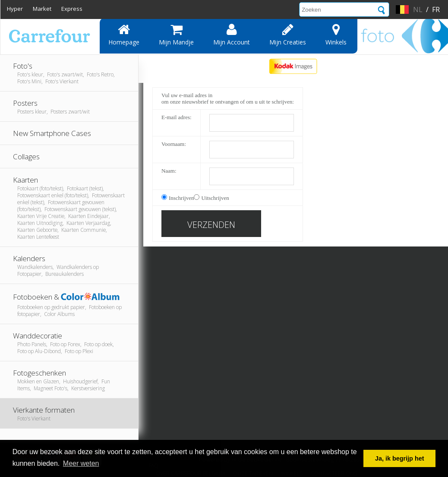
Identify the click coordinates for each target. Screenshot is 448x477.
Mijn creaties (288, 35)
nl (418, 9)
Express (72, 9)
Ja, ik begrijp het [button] (400, 458)
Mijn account (232, 35)
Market (42, 9)
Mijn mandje (176, 35)
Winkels (336, 35)
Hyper (15, 9)
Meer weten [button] (81, 463)
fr (436, 9)
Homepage (124, 35)
